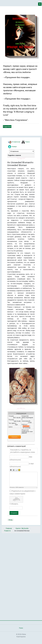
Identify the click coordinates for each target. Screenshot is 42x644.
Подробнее (7, 126)
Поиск (27, 142)
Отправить (14, 513)
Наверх (14, 147)
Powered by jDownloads (21, 523)
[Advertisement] (21, 556)
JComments (35, 517)
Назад (11, 520)
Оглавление (16, 142)
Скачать (15, 437)
